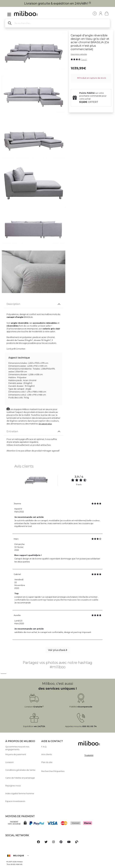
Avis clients (47, 754)
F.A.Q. (44, 747)
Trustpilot (89, 755)
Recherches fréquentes (53, 771)
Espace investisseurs (15, 801)
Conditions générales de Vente (20, 770)
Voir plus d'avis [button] (58, 650)
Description (13, 304)
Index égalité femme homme (20, 793)
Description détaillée (79, 54)
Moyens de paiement (16, 754)
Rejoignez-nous (13, 786)
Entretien (12, 432)
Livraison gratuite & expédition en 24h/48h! (58, 3)
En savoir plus (45, 424)
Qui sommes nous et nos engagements (17, 748)
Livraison (10, 762)
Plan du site (47, 762)
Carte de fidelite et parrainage (20, 778)
